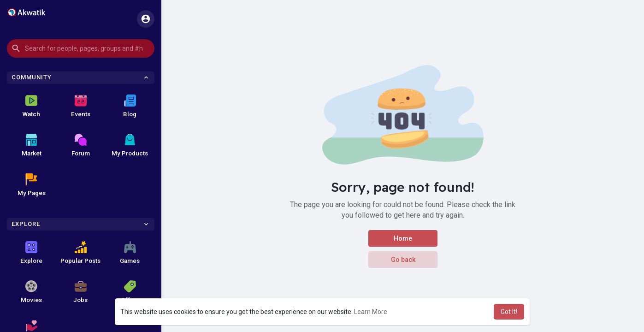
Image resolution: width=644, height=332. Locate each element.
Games (130, 253)
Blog (130, 106)
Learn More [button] (371, 312)
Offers (130, 292)
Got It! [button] (509, 312)
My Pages (32, 185)
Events (81, 106)
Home (403, 238)
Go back (403, 260)
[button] (81, 48)
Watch (31, 106)
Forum (81, 145)
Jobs (80, 292)
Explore (31, 253)
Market (32, 145)
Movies (31, 292)
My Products (130, 145)
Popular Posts (80, 253)
